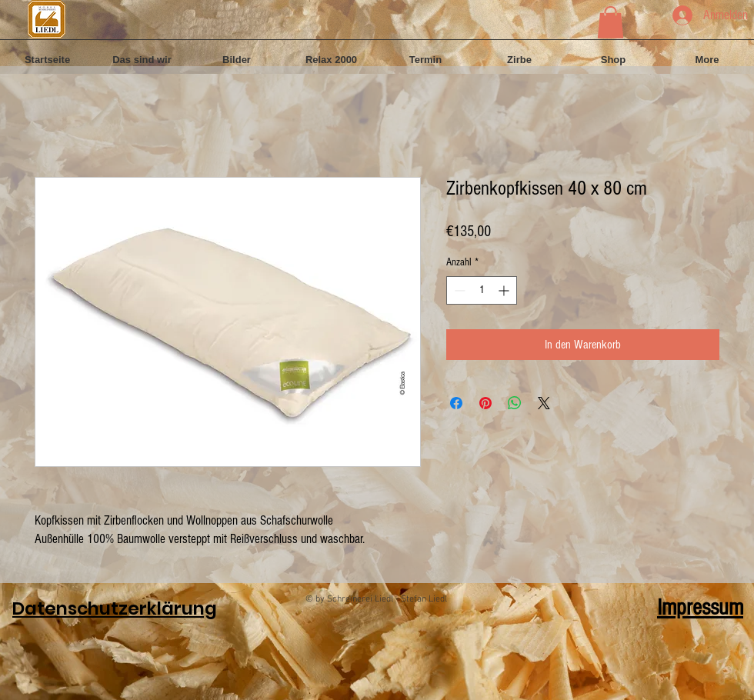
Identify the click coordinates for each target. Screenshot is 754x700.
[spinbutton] (482, 290)
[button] (611, 22)
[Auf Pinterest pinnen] (485, 403)
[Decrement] (458, 290)
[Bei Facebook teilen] (456, 403)
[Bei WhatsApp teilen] (515, 403)
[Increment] (505, 290)
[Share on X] (544, 403)
